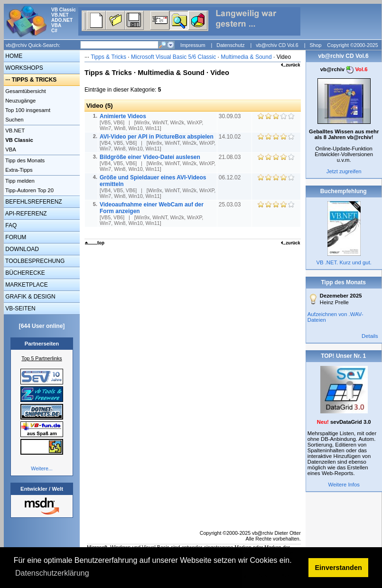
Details (370, 336)
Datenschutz (230, 45)
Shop (315, 45)
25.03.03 (231, 205)
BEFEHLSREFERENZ (33, 202)
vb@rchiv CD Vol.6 (277, 45)
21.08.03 (231, 157)
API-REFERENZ (25, 214)
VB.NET (14, 131)
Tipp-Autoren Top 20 (29, 190)
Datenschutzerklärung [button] (52, 573)
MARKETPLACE (26, 285)
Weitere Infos (344, 485)
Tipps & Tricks (108, 57)
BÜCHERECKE (24, 273)
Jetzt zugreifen (344, 171)
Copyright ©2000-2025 (352, 45)
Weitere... (42, 468)
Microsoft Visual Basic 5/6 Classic (174, 57)
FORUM (15, 237)
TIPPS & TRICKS (34, 80)
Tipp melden (19, 181)
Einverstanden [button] (339, 568)
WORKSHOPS (23, 68)
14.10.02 (231, 137)
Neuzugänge (20, 101)
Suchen (14, 120)
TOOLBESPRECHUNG (34, 261)
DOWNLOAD (21, 249)
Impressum (193, 45)
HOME (13, 56)
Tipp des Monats (24, 160)
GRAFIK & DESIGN (30, 297)
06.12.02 (231, 177)
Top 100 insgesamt (27, 110)
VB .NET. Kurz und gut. (344, 262)
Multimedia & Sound (246, 57)
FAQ (10, 225)
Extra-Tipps (18, 170)
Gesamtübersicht (25, 91)
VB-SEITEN (20, 308)
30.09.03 (231, 116)
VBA (10, 149)
